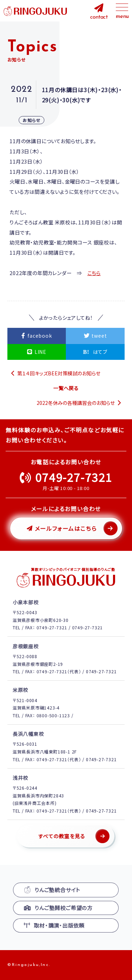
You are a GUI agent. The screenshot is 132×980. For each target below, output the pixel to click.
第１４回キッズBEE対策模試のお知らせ (59, 373)
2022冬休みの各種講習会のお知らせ (76, 403)
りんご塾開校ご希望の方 (58, 908)
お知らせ (32, 120)
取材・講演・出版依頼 (54, 925)
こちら (94, 273)
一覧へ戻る (66, 388)
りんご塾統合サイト (52, 890)
